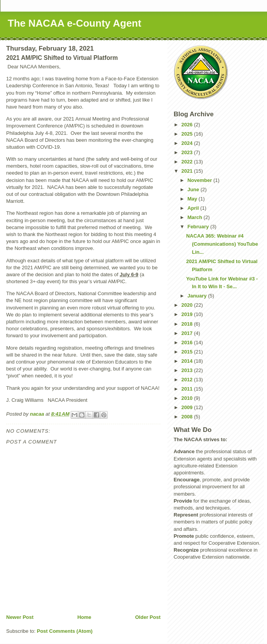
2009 (188, 407)
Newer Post (20, 617)
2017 (188, 333)
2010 (188, 398)
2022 (188, 162)
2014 (188, 361)
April (194, 208)
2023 (188, 152)
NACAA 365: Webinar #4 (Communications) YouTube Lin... (222, 244)
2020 (188, 305)
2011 (188, 389)
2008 (188, 417)
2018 (188, 324)
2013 (188, 370)
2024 (188, 143)
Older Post (148, 617)
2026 (188, 125)
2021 (188, 171)
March (196, 217)
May (193, 199)
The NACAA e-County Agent (74, 23)
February (199, 227)
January (198, 296)
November (200, 180)
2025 (188, 134)
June (194, 189)
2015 (188, 352)
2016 (188, 342)
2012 (188, 380)
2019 (188, 314)
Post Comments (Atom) (65, 631)
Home (84, 617)
